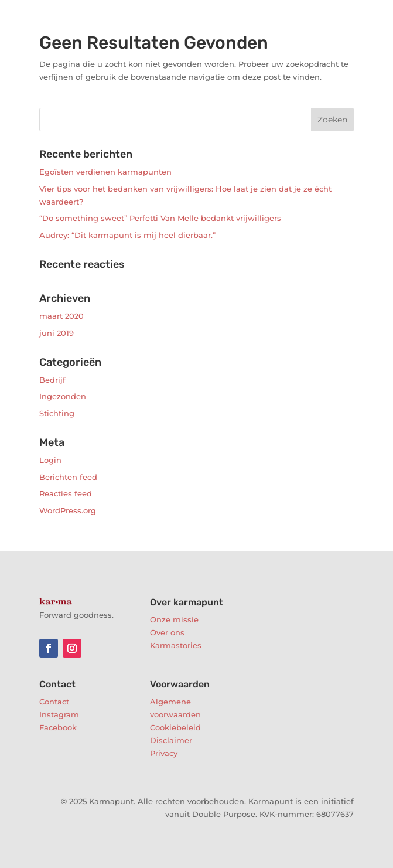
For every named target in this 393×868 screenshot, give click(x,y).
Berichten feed (68, 477)
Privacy (164, 753)
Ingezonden (63, 396)
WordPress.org (68, 510)
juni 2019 (57, 333)
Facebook (58, 727)
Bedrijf (52, 380)
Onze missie (174, 619)
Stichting (57, 413)
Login (50, 460)
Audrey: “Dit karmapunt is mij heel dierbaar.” (127, 235)
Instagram (59, 714)
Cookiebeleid (175, 727)
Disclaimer (171, 740)
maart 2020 (61, 316)
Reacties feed (66, 493)
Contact (54, 702)
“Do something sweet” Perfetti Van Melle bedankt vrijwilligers (160, 218)
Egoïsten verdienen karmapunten (105, 172)
